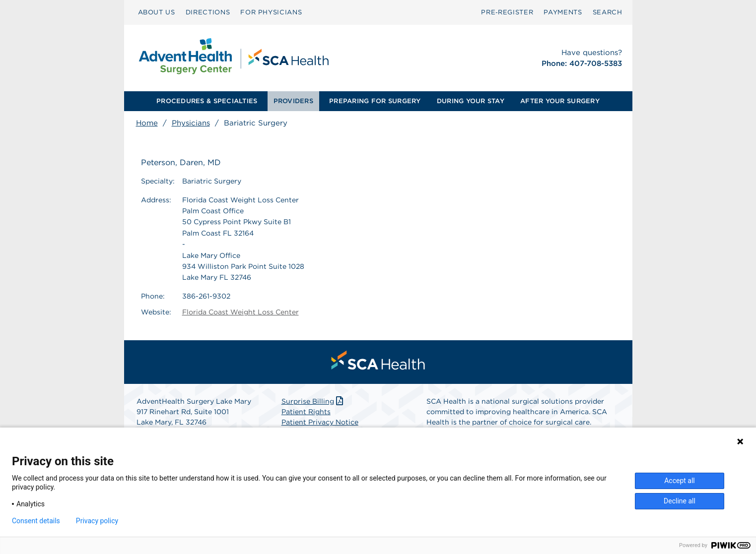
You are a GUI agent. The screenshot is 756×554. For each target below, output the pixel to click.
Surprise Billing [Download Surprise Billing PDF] (313, 401)
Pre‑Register (507, 12)
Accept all (680, 481)
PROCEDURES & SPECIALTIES (207, 101)
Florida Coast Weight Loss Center (241, 312)
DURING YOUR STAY (471, 101)
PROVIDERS (293, 101)
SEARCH (608, 12)
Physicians (191, 123)
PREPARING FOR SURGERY (375, 101)
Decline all (680, 501)
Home (147, 123)
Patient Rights (306, 412)
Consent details (36, 521)
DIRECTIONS (208, 12)
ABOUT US (157, 12)
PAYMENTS (563, 12)
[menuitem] (157, 12)
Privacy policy (97, 521)
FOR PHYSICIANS (271, 12)
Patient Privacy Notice (320, 422)
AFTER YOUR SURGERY (560, 101)
